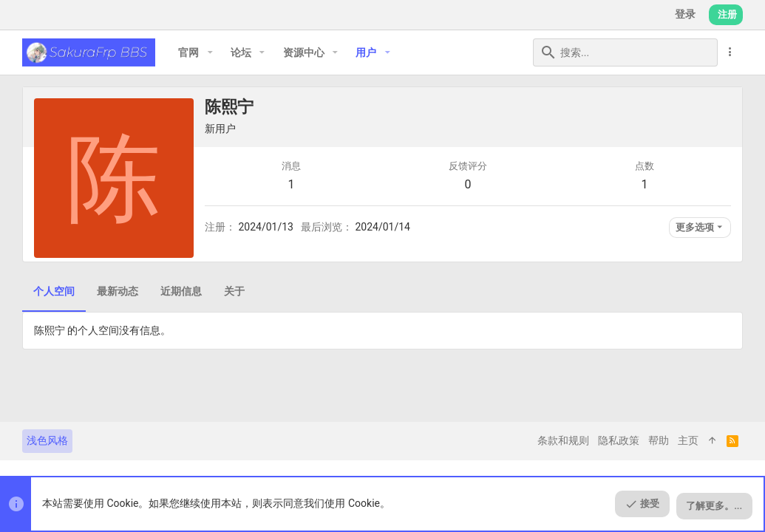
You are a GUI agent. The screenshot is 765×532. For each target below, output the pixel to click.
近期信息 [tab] (181, 291)
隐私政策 (619, 440)
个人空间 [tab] (54, 291)
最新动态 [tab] (118, 291)
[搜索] (625, 52)
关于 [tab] (234, 291)
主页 (688, 440)
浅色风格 (47, 440)
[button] (210, 52)
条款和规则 (563, 440)
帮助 (659, 440)
